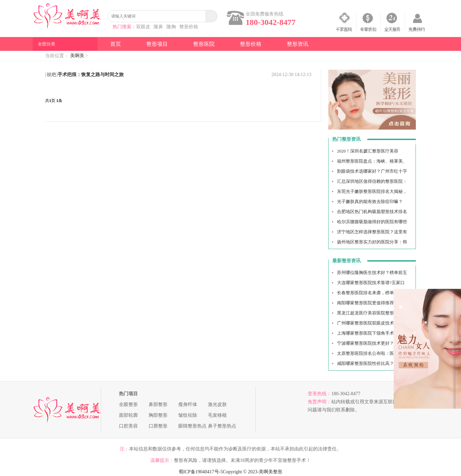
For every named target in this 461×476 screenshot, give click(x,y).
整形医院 (204, 44)
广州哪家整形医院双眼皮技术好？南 (372, 323)
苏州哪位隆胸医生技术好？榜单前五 (372, 273)
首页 (116, 44)
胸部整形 (158, 415)
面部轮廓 (128, 415)
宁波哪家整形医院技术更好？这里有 (372, 343)
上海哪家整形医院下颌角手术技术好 (372, 333)
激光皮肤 (217, 404)
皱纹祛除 (188, 415)
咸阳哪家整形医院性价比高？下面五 (372, 363)
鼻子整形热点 (222, 426)
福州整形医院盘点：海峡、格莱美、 (372, 161)
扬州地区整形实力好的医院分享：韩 (372, 242)
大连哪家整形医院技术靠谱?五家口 (371, 283)
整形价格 (189, 27)
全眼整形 (128, 404)
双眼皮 (143, 27)
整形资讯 (298, 44)
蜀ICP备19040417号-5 (201, 472)
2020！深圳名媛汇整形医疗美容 (368, 151)
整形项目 (157, 44)
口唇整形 (158, 426)
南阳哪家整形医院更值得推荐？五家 (372, 303)
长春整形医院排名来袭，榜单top (368, 293)
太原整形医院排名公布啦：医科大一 (372, 353)
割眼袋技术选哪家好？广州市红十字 (372, 171)
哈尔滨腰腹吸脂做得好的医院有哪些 (372, 222)
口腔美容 (128, 426)
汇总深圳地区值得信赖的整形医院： (372, 181)
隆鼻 (158, 27)
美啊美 (77, 56)
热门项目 (128, 394)
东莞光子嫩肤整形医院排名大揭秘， (372, 191)
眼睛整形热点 (192, 426)
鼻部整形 (158, 404)
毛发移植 (217, 415)
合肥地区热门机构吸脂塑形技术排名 (372, 212)
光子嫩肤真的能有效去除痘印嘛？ (370, 201)
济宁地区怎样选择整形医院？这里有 (372, 232)
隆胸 (171, 27)
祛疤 (52, 75)
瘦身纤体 (188, 404)
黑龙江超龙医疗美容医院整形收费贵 (372, 313)
